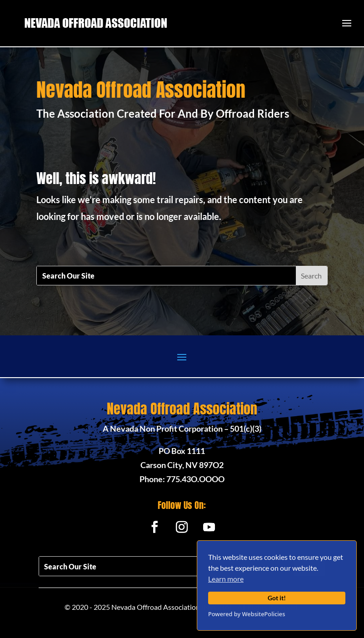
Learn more (226, 579)
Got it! (277, 598)
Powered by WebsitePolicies (247, 614)
